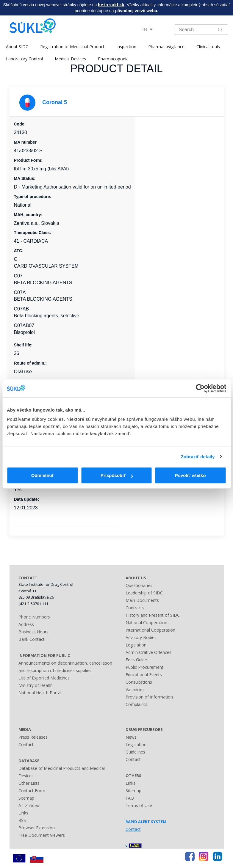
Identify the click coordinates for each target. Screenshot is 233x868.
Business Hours (33, 632)
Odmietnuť (43, 475)
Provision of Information (149, 697)
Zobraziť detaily (198, 457)
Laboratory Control (24, 59)
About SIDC (17, 47)
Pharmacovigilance (166, 47)
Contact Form (32, 791)
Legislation (136, 645)
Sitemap (26, 798)
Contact (26, 744)
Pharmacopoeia (113, 59)
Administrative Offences (148, 652)
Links (23, 813)
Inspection (126, 47)
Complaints (136, 704)
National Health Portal (40, 693)
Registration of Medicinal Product (72, 47)
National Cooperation (146, 623)
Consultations (139, 682)
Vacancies (135, 689)
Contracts (135, 608)
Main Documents (142, 600)
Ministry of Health (36, 685)
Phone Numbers (34, 617)
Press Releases (33, 737)
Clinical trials (208, 47)
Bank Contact (32, 639)
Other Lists (29, 783)
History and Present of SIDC (153, 615)
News (131, 737)
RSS (22, 820)
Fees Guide (136, 660)
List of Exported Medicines (44, 678)
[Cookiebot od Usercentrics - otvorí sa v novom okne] (200, 388)
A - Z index (29, 805)
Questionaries (139, 585)
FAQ (130, 798)
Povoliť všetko (190, 475)
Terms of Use (139, 805)
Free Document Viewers (42, 835)
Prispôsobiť (117, 475)
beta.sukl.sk (111, 5)
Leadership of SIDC (144, 593)
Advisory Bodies (141, 637)
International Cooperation (150, 630)
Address (26, 624)
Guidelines (135, 752)
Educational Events (144, 675)
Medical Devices (70, 59)
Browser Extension (37, 828)
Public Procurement (144, 667)
